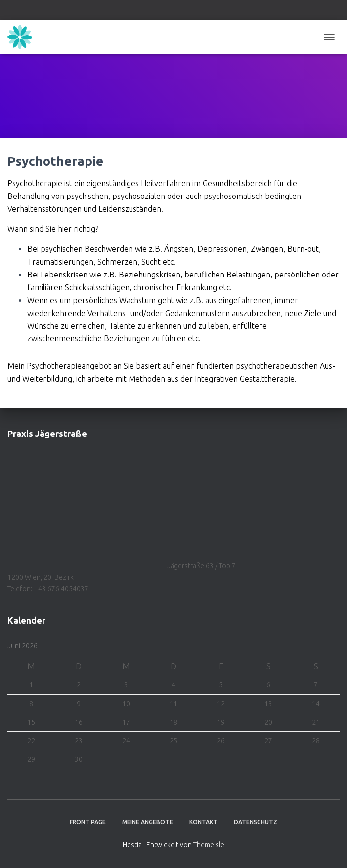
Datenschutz (256, 822)
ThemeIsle (209, 845)
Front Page (88, 822)
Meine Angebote (148, 822)
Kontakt (203, 822)
